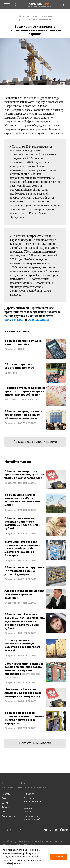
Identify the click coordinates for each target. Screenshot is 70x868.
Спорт (5, 798)
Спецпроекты (8, 816)
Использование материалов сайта (33, 818)
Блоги (5, 803)
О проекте (29, 794)
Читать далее (35, 349)
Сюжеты (6, 812)
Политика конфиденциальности (33, 801)
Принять (59, 857)
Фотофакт (7, 807)
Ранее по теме (17, 331)
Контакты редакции (29, 810)
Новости (6, 794)
